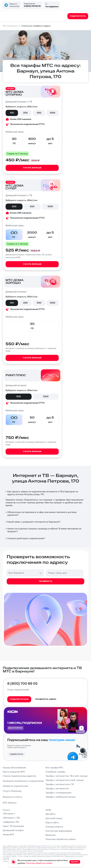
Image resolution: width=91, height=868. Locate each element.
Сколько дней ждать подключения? (25, 538)
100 (12, 113)
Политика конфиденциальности (66, 846)
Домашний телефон (13, 830)
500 (39, 113)
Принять (75, 862)
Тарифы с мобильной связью (61, 797)
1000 (52, 113)
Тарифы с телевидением (58, 793)
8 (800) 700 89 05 (32, 6)
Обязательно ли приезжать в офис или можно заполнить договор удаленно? (41, 514)
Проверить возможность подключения (23, 781)
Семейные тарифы (55, 772)
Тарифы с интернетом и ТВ (60, 784)
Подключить (31, 500)
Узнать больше (32, 168)
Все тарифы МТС (54, 768)
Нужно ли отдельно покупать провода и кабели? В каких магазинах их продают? (43, 530)
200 (25, 113)
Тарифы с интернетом (57, 789)
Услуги (6, 810)
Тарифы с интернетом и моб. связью (65, 780)
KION (48, 810)
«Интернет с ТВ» (11, 818)
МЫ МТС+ (51, 814)
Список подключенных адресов (19, 776)
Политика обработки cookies (61, 839)
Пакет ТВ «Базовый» (13, 826)
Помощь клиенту (54, 827)
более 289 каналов (21, 213)
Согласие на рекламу (27, 848)
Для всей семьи (54, 818)
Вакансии (51, 835)
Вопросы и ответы (12, 797)
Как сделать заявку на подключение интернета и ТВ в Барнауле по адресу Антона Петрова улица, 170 (42, 493)
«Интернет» (9, 814)
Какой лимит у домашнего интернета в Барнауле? (33, 522)
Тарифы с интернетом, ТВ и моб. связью (67, 776)
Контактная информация (59, 831)
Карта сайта (52, 823)
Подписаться (16, 754)
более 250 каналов (21, 119)
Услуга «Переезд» (12, 791)
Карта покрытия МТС (14, 772)
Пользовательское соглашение (35, 849)
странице (39, 851)
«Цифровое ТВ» (11, 822)
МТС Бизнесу (10, 803)
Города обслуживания (14, 768)
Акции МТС (9, 835)
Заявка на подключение (16, 786)
